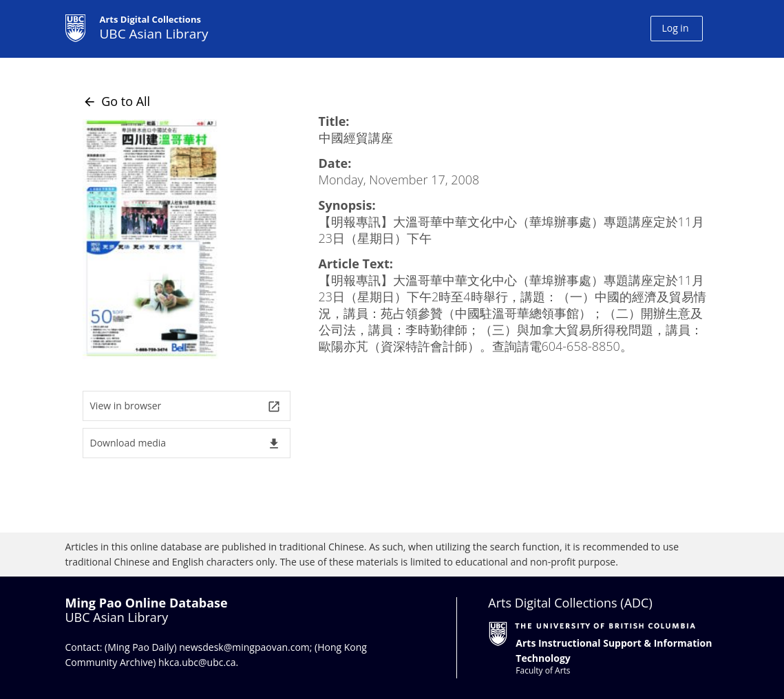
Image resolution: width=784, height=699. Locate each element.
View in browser (186, 406)
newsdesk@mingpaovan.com (244, 647)
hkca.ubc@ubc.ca (197, 662)
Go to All (117, 101)
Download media (186, 443)
